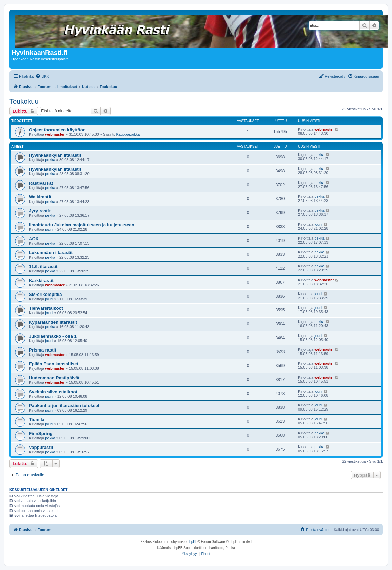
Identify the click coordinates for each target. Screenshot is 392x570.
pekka (50, 160)
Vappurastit (41, 447)
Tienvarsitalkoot (46, 308)
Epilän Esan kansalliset (54, 364)
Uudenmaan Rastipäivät (54, 378)
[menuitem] (42, 76)
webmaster (55, 134)
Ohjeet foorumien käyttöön (57, 130)
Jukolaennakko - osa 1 (53, 336)
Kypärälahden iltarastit (53, 322)
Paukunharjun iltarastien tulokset (64, 406)
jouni (49, 229)
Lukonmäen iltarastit (51, 253)
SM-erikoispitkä (45, 294)
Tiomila (37, 420)
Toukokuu (24, 101)
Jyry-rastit (40, 211)
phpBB (193, 542)
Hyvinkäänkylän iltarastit (55, 155)
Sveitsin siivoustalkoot (53, 392)
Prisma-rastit (43, 350)
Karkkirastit (41, 280)
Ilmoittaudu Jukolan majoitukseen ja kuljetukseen (82, 225)
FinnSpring (41, 433)
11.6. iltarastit (43, 267)
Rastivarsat (41, 183)
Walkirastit (40, 197)
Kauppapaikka (128, 134)
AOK (34, 239)
